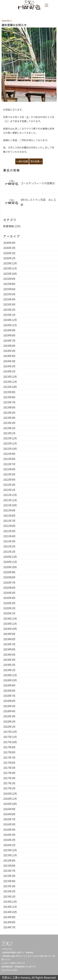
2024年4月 (9, 356)
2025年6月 (9, 289)
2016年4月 (9, 829)
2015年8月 (9, 866)
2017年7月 (9, 757)
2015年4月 (9, 881)
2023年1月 (9, 433)
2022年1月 (9, 490)
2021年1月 (9, 552)
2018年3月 (9, 716)
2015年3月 (9, 886)
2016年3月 (9, 835)
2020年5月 (9, 593)
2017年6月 (9, 763)
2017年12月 (10, 732)
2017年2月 (9, 783)
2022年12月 (10, 438)
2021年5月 (9, 531)
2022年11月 (10, 443)
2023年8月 (9, 397)
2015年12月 (10, 850)
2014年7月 (9, 927)
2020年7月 (9, 582)
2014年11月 (10, 907)
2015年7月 (9, 871)
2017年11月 (10, 737)
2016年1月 (9, 845)
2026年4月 (9, 243)
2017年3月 (9, 778)
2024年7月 (9, 341)
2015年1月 (9, 896)
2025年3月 (9, 304)
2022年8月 (9, 459)
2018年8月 (9, 691)
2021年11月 (10, 500)
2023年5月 (9, 413)
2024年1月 (9, 371)
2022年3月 (9, 485)
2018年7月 (9, 696)
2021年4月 (9, 536)
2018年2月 (9, 721)
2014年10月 (10, 912)
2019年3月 (9, 660)
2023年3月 (9, 423)
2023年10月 (10, 387)
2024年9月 (9, 330)
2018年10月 (10, 680)
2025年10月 (10, 274)
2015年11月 (10, 855)
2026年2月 (9, 253)
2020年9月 (9, 572)
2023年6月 (9, 407)
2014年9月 (9, 917)
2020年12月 (10, 557)
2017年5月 (9, 768)
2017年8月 (9, 752)
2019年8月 (9, 639)
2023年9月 (9, 392)
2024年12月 (10, 320)
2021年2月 (9, 546)
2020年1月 (9, 613)
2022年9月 (9, 454)
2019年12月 (10, 618)
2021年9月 (9, 510)
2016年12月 (10, 793)
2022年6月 (9, 469)
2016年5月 (9, 824)
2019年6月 (9, 649)
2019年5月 (9, 654)
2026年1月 (9, 258)
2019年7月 (9, 644)
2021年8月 (9, 516)
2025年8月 (9, 284)
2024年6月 (9, 346)
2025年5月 (9, 294)
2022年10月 (10, 449)
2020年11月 (10, 562)
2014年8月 (9, 922)
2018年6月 (9, 701)
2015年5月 (9, 876)
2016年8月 (9, 814)
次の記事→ (36, 161)
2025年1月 (9, 315)
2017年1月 (9, 788)
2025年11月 (10, 268)
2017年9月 (9, 747)
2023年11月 (10, 382)
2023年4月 (9, 418)
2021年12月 (10, 495)
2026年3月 (9, 248)
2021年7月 (9, 521)
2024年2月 (9, 366)
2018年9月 (9, 685)
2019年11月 (10, 624)
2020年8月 (9, 577)
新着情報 (9, 226)
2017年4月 (9, 773)
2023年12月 (10, 377)
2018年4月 (9, 711)
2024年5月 (9, 351)
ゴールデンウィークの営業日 (38, 183)
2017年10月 (10, 742)
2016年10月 (10, 804)
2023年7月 (9, 402)
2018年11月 (10, 675)
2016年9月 (9, 809)
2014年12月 (10, 902)
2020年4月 (9, 598)
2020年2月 (9, 608)
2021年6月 (9, 526)
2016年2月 (9, 840)
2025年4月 (9, 299)
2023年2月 (9, 428)
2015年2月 (9, 891)
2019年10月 (10, 629)
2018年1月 (9, 727)
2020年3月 (9, 603)
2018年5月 (9, 706)
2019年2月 (9, 665)
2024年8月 (9, 335)
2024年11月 (10, 325)
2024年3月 (9, 361)
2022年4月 (9, 479)
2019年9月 (9, 634)
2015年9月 (9, 860)
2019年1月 (9, 670)
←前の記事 (22, 161)
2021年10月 (10, 505)
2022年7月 (9, 464)
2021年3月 (9, 541)
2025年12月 (10, 263)
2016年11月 (10, 799)
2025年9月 (9, 279)
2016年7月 (9, 819)
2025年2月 (9, 310)
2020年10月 (10, 567)
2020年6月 (9, 588)
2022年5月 (9, 474)
